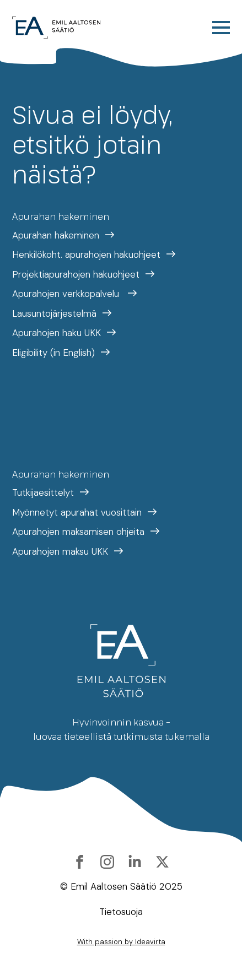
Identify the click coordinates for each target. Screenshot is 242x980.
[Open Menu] (221, 28)
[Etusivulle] (56, 28)
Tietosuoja (121, 912)
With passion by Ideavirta (121, 942)
